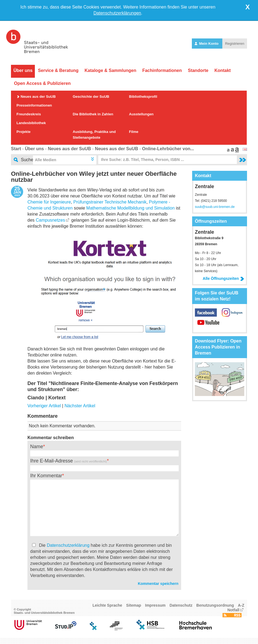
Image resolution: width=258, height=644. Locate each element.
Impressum (155, 605)
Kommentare (43, 416)
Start (16, 149)
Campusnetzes (50, 220)
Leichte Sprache (107, 605)
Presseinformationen (34, 105)
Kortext (57, 398)
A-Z (241, 605)
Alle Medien (46, 160)
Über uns (23, 70)
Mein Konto (207, 44)
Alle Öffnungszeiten (224, 278)
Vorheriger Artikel (44, 406)
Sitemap (134, 605)
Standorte (198, 70)
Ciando (36, 398)
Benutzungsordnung (215, 605)
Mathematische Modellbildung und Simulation (130, 208)
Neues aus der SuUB (38, 97)
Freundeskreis (29, 114)
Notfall (233, 610)
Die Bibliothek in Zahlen (93, 114)
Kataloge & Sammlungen (110, 70)
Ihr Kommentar (46, 476)
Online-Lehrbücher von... (168, 149)
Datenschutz (181, 605)
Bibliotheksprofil (143, 97)
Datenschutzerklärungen (117, 13)
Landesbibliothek (31, 123)
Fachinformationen (162, 70)
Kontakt (223, 70)
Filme (134, 132)
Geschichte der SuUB (91, 97)
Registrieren (235, 44)
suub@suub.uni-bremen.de (215, 207)
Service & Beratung (58, 70)
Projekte (23, 132)
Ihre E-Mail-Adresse (68, 461)
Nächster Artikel (80, 406)
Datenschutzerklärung (68, 545)
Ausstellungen (141, 114)
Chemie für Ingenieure (49, 202)
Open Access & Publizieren (42, 83)
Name (37, 447)
